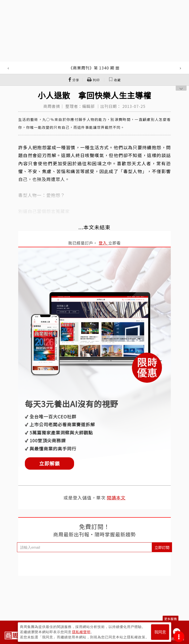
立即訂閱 (162, 547)
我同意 (160, 632)
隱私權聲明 (81, 632)
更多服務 (171, 619)
